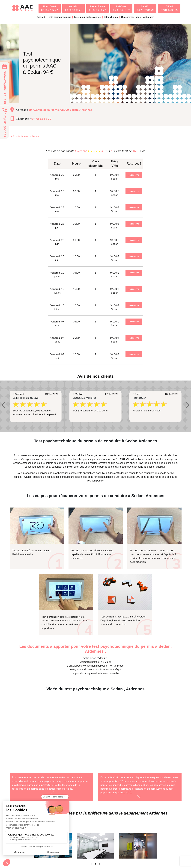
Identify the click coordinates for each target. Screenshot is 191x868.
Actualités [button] (149, 17)
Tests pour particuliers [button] (59, 17)
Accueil (41, 17)
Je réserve (134, 175)
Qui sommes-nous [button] (131, 17)
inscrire (46, 459)
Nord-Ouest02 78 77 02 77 (50, 8)
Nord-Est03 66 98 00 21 (74, 8)
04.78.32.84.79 (120, 459)
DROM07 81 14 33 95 (169, 8)
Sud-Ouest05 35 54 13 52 (121, 8)
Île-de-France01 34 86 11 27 (97, 8)
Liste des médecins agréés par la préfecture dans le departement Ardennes (95, 813)
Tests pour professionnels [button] (88, 17)
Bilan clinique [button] (111, 17)
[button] (4, 405)
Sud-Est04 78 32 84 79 (145, 8)
